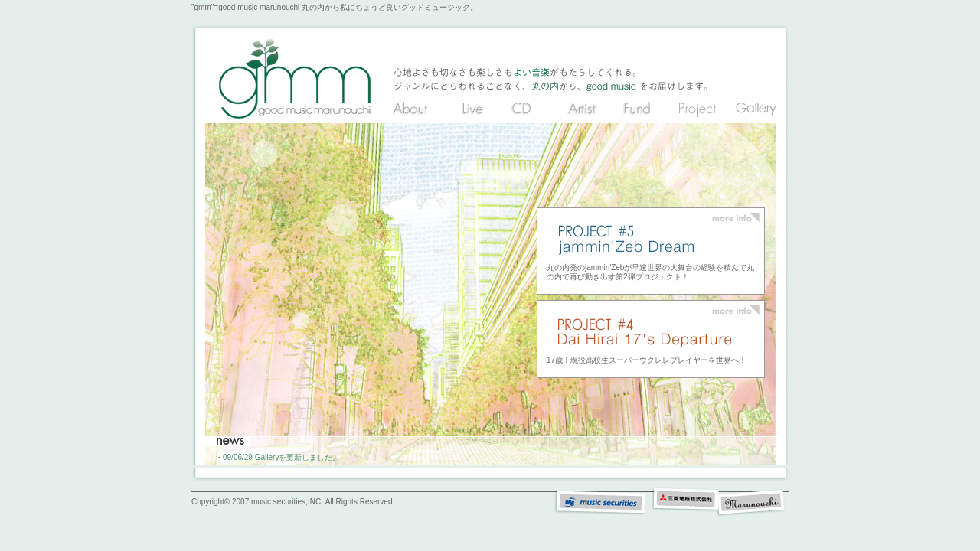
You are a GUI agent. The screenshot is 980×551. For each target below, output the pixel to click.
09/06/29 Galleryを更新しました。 (281, 457)
